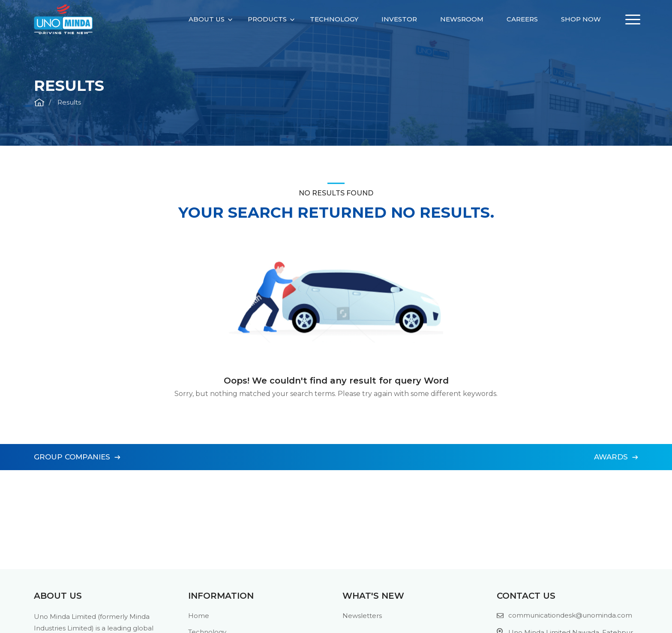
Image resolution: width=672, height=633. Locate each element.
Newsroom (462, 19)
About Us (207, 19)
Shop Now (581, 19)
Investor (399, 19)
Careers (522, 19)
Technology (334, 19)
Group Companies (77, 457)
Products (267, 19)
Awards (616, 457)
